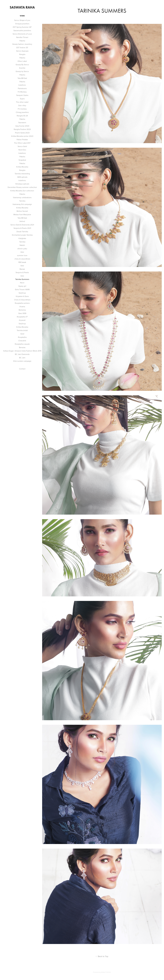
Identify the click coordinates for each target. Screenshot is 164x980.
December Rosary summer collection (22, 187)
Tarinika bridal (22, 330)
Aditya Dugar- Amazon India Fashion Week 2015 (22, 351)
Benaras (22, 347)
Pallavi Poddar (22, 139)
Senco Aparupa (22, 51)
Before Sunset (22, 211)
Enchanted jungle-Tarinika (22, 235)
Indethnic (22, 85)
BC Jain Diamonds (22, 354)
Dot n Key (22, 105)
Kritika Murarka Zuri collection (22, 191)
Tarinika (22, 201)
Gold (22, 334)
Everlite (22, 68)
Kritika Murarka (22, 167)
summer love (22, 255)
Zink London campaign (22, 361)
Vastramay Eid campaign (22, 204)
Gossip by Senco (22, 71)
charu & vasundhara (22, 259)
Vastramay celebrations (22, 197)
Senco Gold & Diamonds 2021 (22, 225)
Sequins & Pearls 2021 (22, 228)
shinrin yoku (22, 249)
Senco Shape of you (22, 20)
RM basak (22, 262)
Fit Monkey (22, 92)
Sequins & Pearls (22, 272)
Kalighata (22, 238)
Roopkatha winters (22, 303)
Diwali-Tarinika (22, 232)
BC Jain (22, 358)
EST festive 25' (22, 47)
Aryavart (22, 320)
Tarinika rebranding (22, 174)
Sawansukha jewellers (22, 30)
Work (22, 16)
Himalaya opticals (22, 184)
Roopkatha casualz (22, 344)
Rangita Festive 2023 (22, 129)
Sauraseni (22, 122)
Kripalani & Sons (22, 296)
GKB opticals (22, 177)
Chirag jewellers (22, 112)
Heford (22, 221)
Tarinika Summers (22, 279)
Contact (22, 369)
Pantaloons (22, 88)
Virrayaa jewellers (22, 24)
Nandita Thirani (22, 37)
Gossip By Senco (22, 65)
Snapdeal (22, 160)
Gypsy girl (22, 286)
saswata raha (22, 7)
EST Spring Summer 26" (22, 27)
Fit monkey (22, 109)
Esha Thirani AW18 (22, 289)
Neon (22, 283)
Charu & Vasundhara (22, 300)
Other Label (22, 61)
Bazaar (22, 269)
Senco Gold (22, 146)
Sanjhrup (22, 293)
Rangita (22, 54)
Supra (22, 99)
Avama (22, 306)
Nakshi (22, 245)
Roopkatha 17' (22, 317)
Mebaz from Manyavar (22, 214)
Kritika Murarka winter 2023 (22, 136)
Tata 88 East (22, 78)
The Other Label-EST (22, 143)
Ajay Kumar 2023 (22, 126)
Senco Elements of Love (22, 34)
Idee (22, 252)
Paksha (22, 41)
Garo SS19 (22, 313)
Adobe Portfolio (106, 972)
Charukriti (22, 341)
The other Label (22, 102)
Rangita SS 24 (22, 116)
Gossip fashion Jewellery (22, 44)
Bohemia (22, 310)
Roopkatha (22, 337)
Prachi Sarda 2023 (22, 133)
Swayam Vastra (22, 95)
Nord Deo (22, 150)
